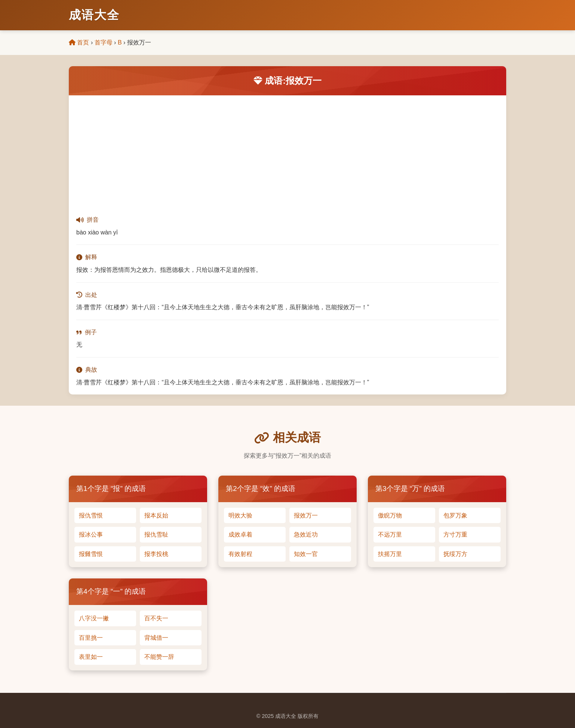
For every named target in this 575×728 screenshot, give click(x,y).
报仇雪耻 (156, 535)
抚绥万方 (455, 554)
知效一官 (306, 554)
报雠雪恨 (91, 554)
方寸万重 (455, 535)
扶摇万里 (390, 554)
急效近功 (306, 535)
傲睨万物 (390, 515)
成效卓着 (240, 535)
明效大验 (240, 515)
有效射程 (240, 554)
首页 (79, 42)
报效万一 (306, 515)
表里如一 (91, 657)
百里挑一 (91, 638)
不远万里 (390, 535)
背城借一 (156, 638)
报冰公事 (91, 535)
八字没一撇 (94, 618)
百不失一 (156, 618)
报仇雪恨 (91, 515)
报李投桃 (156, 554)
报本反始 (156, 515)
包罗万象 (455, 515)
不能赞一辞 (159, 657)
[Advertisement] (287, 151)
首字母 (104, 42)
